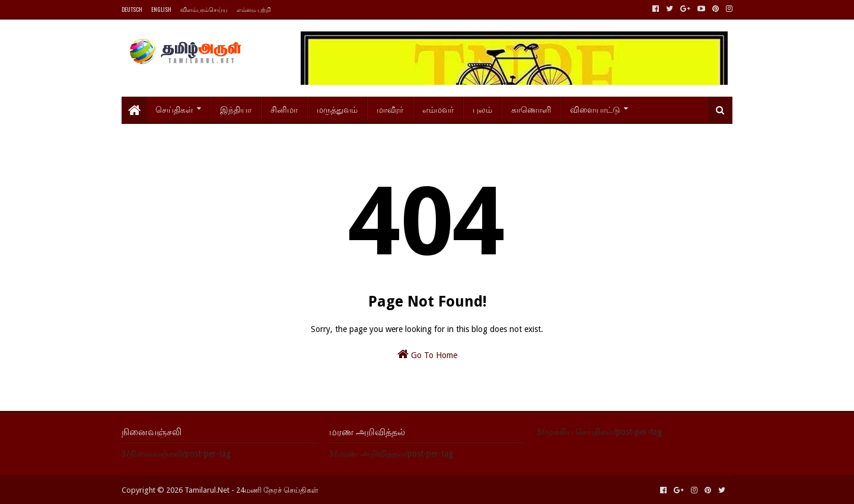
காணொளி (531, 109)
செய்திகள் (174, 109)
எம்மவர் (438, 109)
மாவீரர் (390, 109)
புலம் (482, 109)
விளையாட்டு (595, 109)
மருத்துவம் (337, 109)
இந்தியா (236, 109)
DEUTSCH (132, 9)
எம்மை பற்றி (254, 9)
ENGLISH (161, 9)
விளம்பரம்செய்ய (204, 9)
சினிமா (284, 109)
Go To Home (427, 354)
